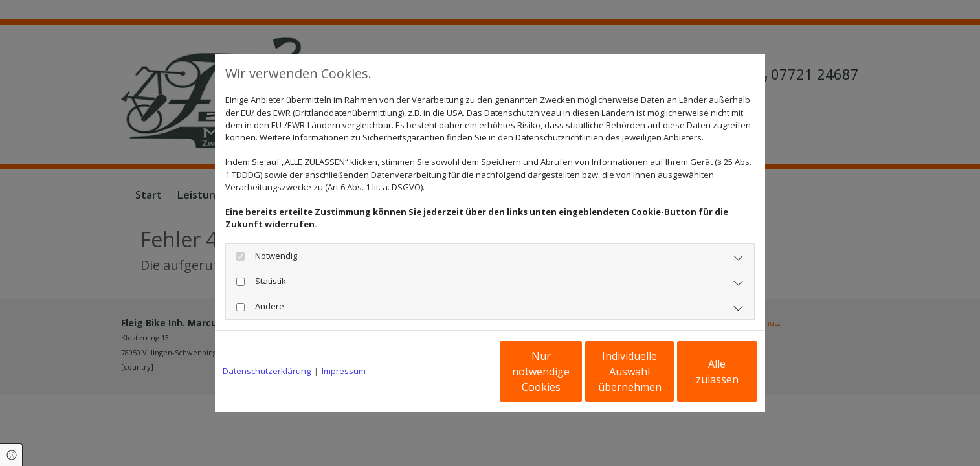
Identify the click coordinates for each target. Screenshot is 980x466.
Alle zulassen (697, 372)
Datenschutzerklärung (267, 371)
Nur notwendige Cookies (451, 372)
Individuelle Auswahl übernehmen (575, 372)
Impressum (344, 371)
